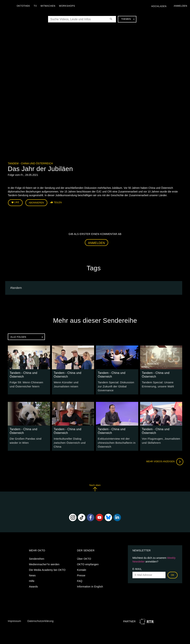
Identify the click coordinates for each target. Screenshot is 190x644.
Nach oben (95, 481)
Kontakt (82, 563)
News (32, 569)
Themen (128, 19)
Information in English (90, 580)
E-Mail (137, 562)
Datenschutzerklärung (40, 615)
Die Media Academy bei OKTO (47, 563)
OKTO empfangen (88, 558)
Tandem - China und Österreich (30, 163)
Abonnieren (36, 202)
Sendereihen (37, 552)
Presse (81, 569)
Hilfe (32, 575)
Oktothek (24, 6)
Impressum (14, 615)
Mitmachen (49, 6)
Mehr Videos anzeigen (164, 455)
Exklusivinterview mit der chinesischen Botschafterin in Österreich (115, 437)
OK (173, 569)
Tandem (17, 287)
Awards (33, 580)
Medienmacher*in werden (44, 558)
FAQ (80, 575)
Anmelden (97, 242)
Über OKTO (84, 552)
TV (36, 6)
